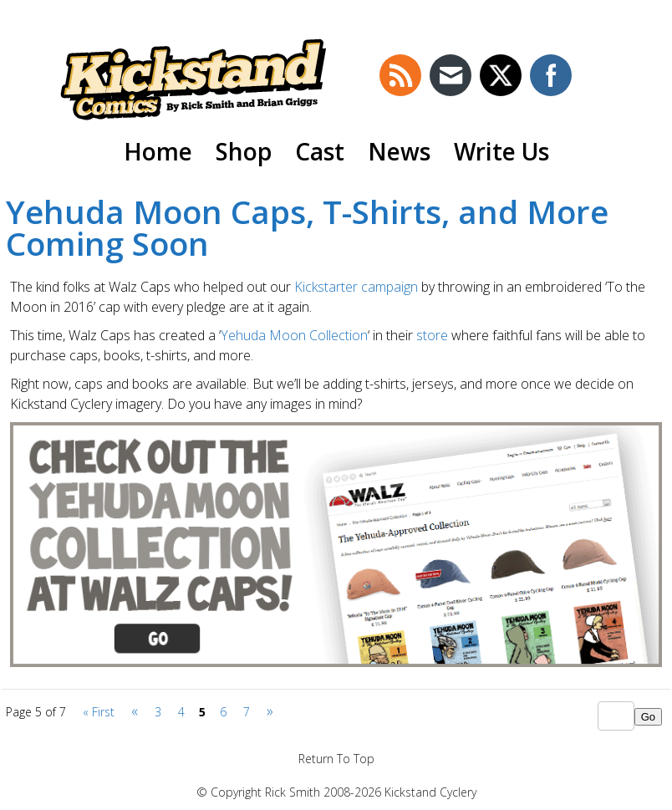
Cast (320, 152)
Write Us (501, 152)
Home (158, 152)
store (434, 335)
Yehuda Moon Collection (294, 335)
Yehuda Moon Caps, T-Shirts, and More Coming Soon (307, 227)
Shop (244, 152)
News (399, 152)
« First (99, 712)
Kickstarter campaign (358, 287)
